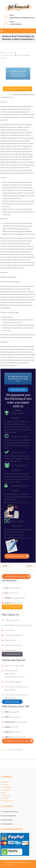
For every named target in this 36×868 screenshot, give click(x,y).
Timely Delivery (20, 436)
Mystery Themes (8, 865)
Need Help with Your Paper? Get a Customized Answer (20, 74)
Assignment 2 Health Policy (7, 566)
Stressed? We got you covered (18, 502)
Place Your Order (8, 801)
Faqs (4, 793)
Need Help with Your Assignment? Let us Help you (20, 379)
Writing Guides (8, 824)
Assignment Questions (10, 812)
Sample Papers (8, 820)
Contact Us (6, 790)
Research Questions (9, 816)
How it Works (7, 787)
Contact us (5, 750)
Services (5, 785)
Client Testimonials (12, 607)
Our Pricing (6, 795)
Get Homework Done (12, 654)
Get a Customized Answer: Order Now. (18, 89)
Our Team (6, 798)
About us (5, 782)
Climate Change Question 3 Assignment (31, 566)
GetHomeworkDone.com (7, 55)
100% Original (18, 452)
